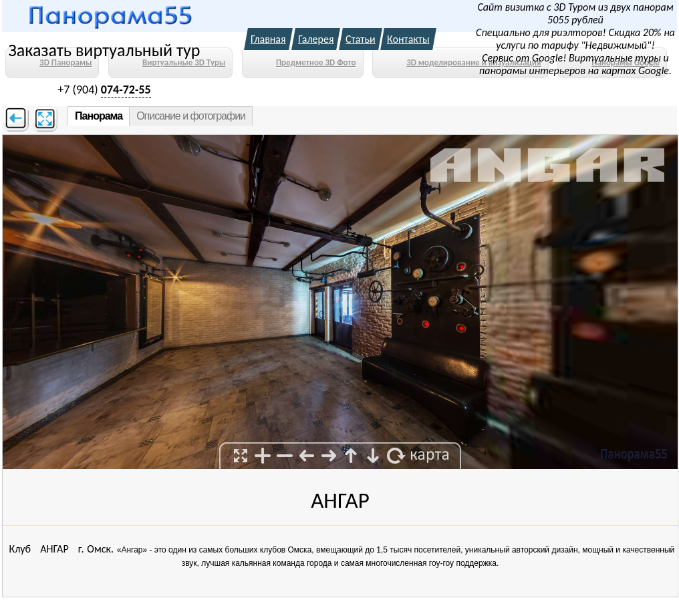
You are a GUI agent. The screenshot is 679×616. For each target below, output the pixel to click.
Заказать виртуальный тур (104, 50)
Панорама (99, 116)
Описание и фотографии (191, 116)
